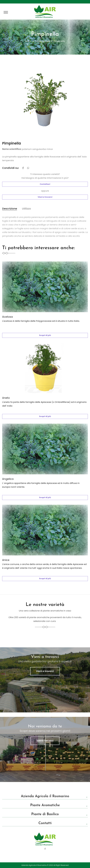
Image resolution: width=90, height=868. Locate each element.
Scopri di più (45, 335)
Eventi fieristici (45, 741)
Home (28, 41)
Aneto (6, 398)
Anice (6, 560)
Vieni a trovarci (45, 197)
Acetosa (7, 317)
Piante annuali (43, 41)
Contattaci (45, 184)
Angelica (8, 479)
